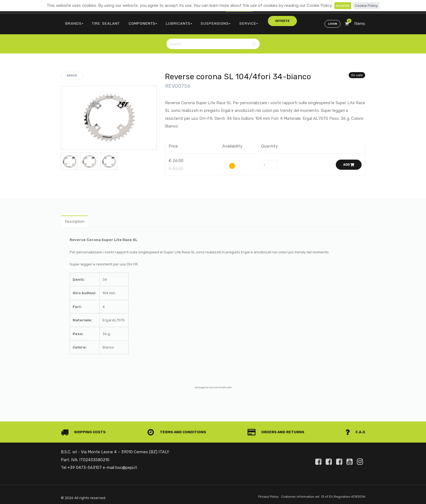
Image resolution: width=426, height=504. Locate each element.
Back (72, 71)
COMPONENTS (132, 21)
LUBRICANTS (164, 21)
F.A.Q (355, 429)
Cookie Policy (367, 5)
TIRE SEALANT (100, 21)
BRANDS (72, 21)
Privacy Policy (259, 494)
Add (349, 160)
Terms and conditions (179, 429)
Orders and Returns (278, 429)
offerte (251, 20)
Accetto (342, 5)
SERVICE (225, 21)
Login (331, 21)
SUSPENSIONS (196, 21)
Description (76, 218)
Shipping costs (85, 429)
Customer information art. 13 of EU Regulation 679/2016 (319, 494)
